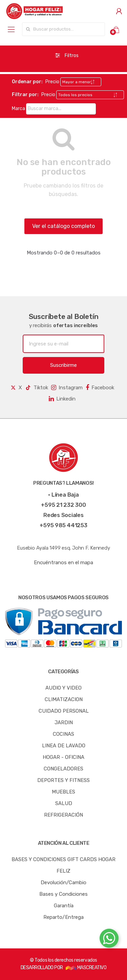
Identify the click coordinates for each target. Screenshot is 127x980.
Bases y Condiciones (63, 894)
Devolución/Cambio (63, 883)
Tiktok (37, 388)
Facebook (100, 388)
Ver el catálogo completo (63, 226)
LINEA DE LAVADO (64, 746)
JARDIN (64, 723)
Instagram (67, 388)
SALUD (64, 803)
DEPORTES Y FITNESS (63, 780)
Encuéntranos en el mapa (63, 563)
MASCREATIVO (86, 968)
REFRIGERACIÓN (63, 815)
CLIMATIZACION (64, 699)
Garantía (64, 906)
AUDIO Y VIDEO (63, 688)
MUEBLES (63, 792)
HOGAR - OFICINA (63, 757)
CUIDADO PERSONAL (64, 711)
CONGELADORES (63, 769)
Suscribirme (63, 365)
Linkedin (62, 399)
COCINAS (63, 734)
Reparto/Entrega (63, 917)
